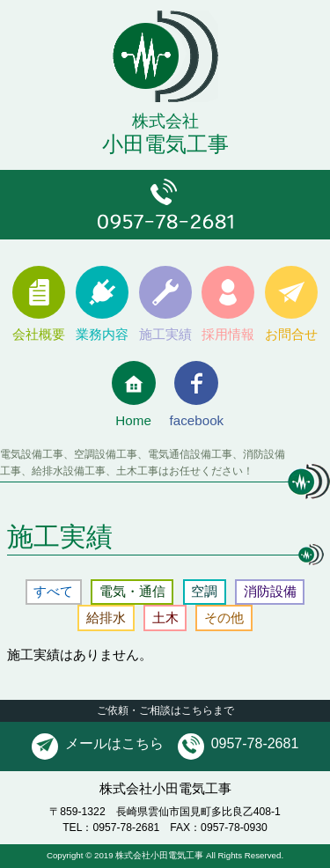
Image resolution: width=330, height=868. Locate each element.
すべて (53, 591)
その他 (224, 618)
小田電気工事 (165, 121)
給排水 (106, 618)
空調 (204, 591)
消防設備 (270, 591)
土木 (165, 618)
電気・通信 (132, 591)
